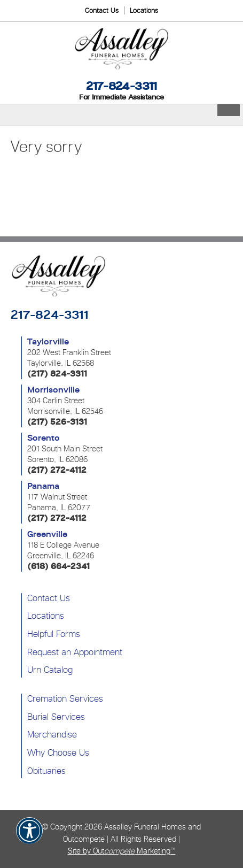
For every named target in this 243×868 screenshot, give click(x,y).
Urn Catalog (50, 670)
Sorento (44, 438)
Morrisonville (53, 390)
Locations (144, 10)
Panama (43, 486)
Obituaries (46, 771)
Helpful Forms (54, 634)
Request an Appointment (75, 652)
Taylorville (48, 342)
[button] (29, 838)
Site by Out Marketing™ (122, 851)
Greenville (47, 534)
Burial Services (56, 717)
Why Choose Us (58, 752)
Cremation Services (65, 698)
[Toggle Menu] (229, 110)
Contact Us (102, 10)
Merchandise (52, 734)
